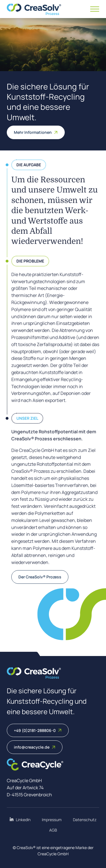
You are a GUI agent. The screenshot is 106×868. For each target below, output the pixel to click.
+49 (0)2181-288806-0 (38, 730)
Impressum (52, 820)
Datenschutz (85, 820)
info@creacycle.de (35, 747)
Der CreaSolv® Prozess (40, 577)
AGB (53, 830)
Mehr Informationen (36, 132)
